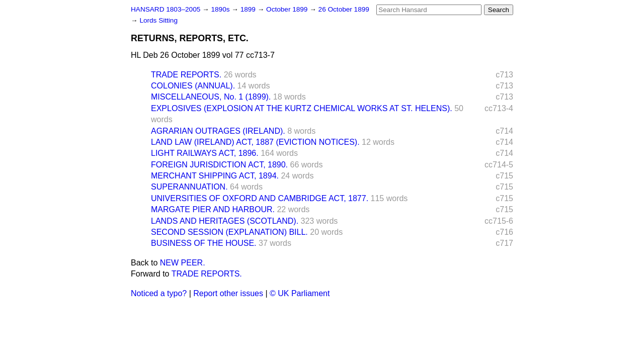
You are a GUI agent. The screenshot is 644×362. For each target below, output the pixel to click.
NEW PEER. (183, 263)
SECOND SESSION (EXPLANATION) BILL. (229, 232)
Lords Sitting (158, 20)
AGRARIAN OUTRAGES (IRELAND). (218, 131)
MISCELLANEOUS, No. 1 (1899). (211, 97)
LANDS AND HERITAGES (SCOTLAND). (225, 221)
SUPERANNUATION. (189, 187)
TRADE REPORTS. (186, 75)
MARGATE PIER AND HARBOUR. (213, 209)
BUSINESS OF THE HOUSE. (204, 243)
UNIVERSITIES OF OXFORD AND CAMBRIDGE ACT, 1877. (260, 198)
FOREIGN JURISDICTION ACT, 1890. (219, 165)
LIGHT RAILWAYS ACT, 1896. (205, 153)
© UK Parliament (300, 293)
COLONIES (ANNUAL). (193, 86)
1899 (249, 9)
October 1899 (288, 9)
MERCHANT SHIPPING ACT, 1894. (215, 176)
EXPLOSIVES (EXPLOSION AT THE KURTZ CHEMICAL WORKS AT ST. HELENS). (302, 108)
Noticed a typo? (159, 293)
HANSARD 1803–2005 (166, 9)
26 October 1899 (344, 9)
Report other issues (228, 293)
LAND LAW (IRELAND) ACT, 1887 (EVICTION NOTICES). (255, 142)
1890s (221, 9)
